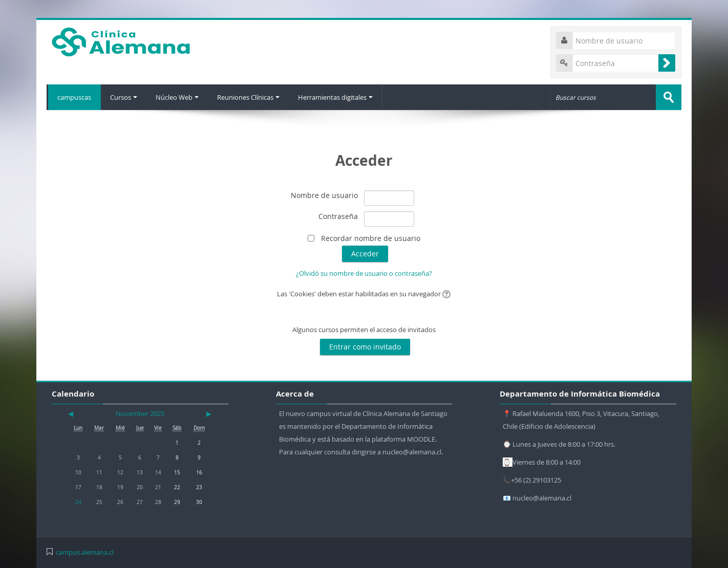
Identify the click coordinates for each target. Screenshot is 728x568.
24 (78, 502)
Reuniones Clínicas (251, 97)
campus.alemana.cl (85, 552)
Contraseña (338, 216)
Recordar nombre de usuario (371, 238)
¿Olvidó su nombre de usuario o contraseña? (364, 273)
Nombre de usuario (324, 195)
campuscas (74, 97)
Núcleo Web (179, 97)
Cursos (124, 97)
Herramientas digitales (339, 97)
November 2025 (140, 413)
